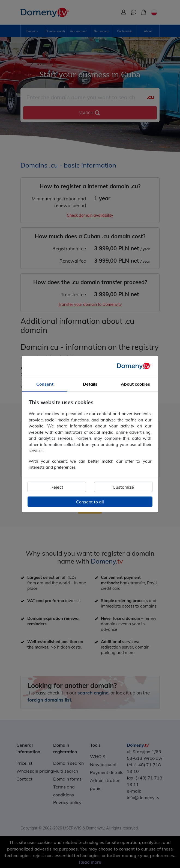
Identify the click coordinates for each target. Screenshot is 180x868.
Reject (57, 487)
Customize (123, 487)
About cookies (135, 384)
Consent (45, 384)
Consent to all (90, 502)
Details (90, 384)
